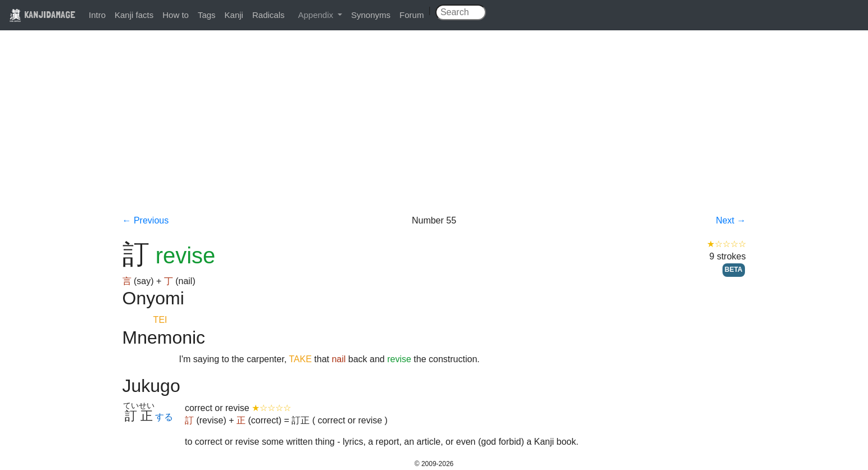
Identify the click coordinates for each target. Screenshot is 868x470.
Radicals (269, 15)
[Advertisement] (434, 130)
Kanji (234, 15)
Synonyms (371, 15)
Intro (97, 15)
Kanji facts (134, 15)
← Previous (146, 220)
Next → (731, 220)
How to (176, 15)
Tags (207, 15)
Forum (412, 15)
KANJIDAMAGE (42, 14)
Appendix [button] (317, 15)
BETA (734, 270)
